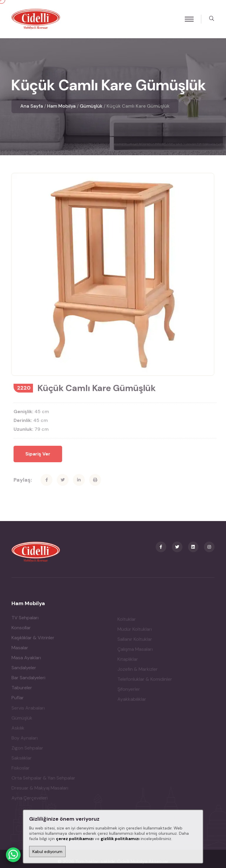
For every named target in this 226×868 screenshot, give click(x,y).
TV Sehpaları (25, 599)
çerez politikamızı (75, 839)
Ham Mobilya (61, 106)
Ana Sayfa (32, 106)
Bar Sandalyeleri (28, 658)
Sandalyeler (24, 649)
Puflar (18, 678)
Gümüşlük (91, 106)
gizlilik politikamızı (120, 839)
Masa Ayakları (26, 639)
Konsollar (21, 609)
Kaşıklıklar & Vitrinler (33, 619)
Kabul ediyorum (47, 852)
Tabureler (22, 668)
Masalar (20, 629)
